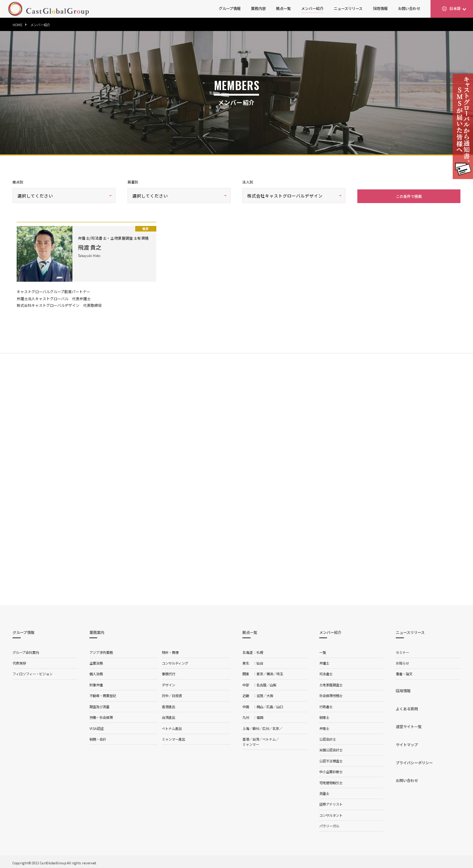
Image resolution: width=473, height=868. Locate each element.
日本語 (455, 8)
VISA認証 (96, 727)
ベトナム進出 (172, 727)
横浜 (270, 672)
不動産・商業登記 (103, 694)
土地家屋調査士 (331, 683)
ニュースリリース (348, 8)
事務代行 (169, 672)
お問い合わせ (409, 8)
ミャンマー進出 (173, 738)
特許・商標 (170, 651)
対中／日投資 (172, 694)
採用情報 (380, 8)
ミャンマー (251, 743)
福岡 (260, 716)
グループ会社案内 (26, 651)
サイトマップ (407, 743)
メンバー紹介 (312, 8)
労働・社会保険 (101, 716)
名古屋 (261, 683)
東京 (260, 672)
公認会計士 (328, 738)
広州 (266, 727)
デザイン (169, 683)
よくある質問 (407, 707)
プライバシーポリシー (414, 761)
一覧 (323, 651)
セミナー (402, 651)
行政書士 (326, 705)
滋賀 (260, 694)
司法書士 (326, 672)
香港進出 (169, 705)
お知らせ (402, 662)
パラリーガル (329, 824)
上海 (246, 727)
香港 (246, 738)
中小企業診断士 (331, 770)
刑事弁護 (96, 683)
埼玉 (280, 672)
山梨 (273, 683)
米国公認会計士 (331, 748)
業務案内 (97, 631)
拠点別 (18, 182)
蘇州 (256, 727)
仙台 (260, 662)
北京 (276, 727)
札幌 (260, 651)
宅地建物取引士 (331, 781)
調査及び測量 (99, 705)
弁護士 (324, 662)
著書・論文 (404, 672)
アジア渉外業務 (101, 651)
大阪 (270, 694)
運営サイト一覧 (409, 725)
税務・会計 (98, 738)
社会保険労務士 (331, 694)
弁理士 (324, 727)
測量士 (324, 792)
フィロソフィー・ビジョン (33, 672)
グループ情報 (230, 8)
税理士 (324, 716)
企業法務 (96, 662)
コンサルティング (175, 662)
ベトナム (269, 738)
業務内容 (258, 8)
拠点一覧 (283, 8)
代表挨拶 (19, 662)
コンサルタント (331, 814)
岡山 (260, 705)
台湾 (256, 738)
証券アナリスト (331, 803)
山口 (280, 705)
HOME (18, 25)
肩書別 (133, 182)
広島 (270, 705)
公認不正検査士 (331, 759)
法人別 (248, 182)
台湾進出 (169, 716)
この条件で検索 (409, 195)
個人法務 (96, 672)
